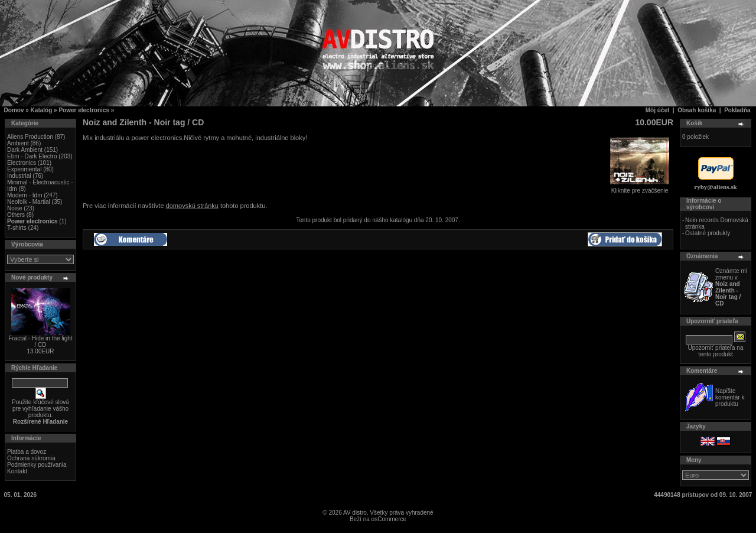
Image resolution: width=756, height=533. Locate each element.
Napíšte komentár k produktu (730, 397)
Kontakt (17, 471)
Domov (14, 110)
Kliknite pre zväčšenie (640, 188)
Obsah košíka (697, 110)
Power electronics (84, 110)
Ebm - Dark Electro (32, 156)
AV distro (355, 513)
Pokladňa (737, 110)
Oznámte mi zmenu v (731, 287)
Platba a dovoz (27, 452)
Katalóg (42, 110)
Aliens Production (30, 137)
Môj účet (658, 110)
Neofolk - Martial (29, 202)
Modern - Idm (25, 195)
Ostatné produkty (708, 233)
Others (16, 215)
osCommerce (389, 519)
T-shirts (17, 228)
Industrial (19, 176)
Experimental (24, 169)
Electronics (22, 163)
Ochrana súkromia (31, 458)
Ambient (18, 143)
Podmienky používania (37, 465)
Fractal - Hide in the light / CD (40, 342)
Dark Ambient (25, 150)
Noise (15, 208)
